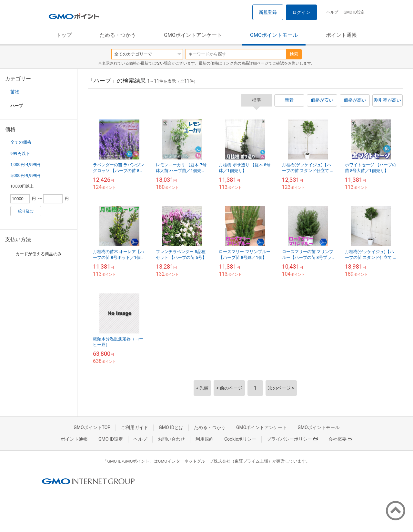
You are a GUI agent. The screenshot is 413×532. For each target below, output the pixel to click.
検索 (294, 54)
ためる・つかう (118, 35)
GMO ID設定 (354, 12)
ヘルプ (332, 12)
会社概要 (340, 439)
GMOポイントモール (274, 35)
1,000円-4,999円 (25, 164)
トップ (64, 35)
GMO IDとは (171, 427)
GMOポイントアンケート (193, 35)
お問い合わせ (171, 439)
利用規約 (205, 439)
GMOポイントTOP (92, 427)
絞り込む (26, 211)
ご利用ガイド (135, 427)
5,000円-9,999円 (25, 175)
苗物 (15, 92)
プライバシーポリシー (292, 439)
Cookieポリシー (240, 439)
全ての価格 (21, 142)
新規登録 (268, 12)
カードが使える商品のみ (35, 254)
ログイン (301, 12)
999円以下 (20, 153)
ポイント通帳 (341, 35)
